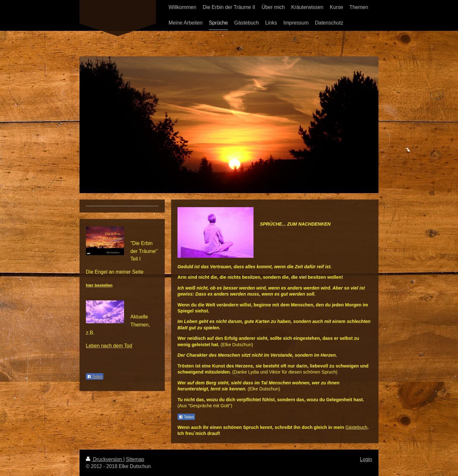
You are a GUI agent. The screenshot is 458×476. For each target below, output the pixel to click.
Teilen (186, 417)
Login (366, 459)
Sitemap (135, 459)
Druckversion (105, 459)
